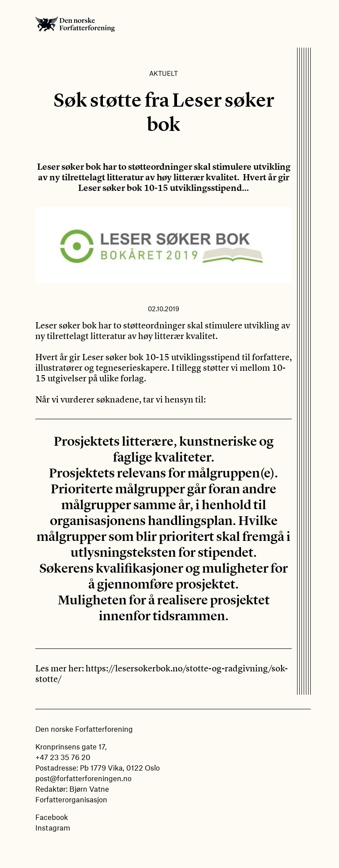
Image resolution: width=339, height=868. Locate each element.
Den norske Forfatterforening (75, 24)
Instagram (53, 827)
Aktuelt (164, 73)
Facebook (52, 817)
